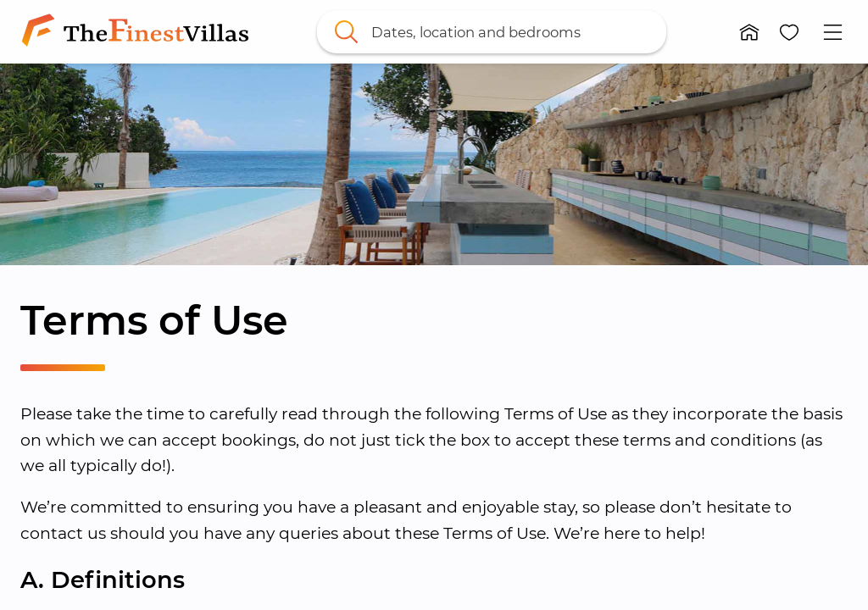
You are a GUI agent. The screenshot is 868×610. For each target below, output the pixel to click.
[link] (139, 32)
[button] (749, 32)
